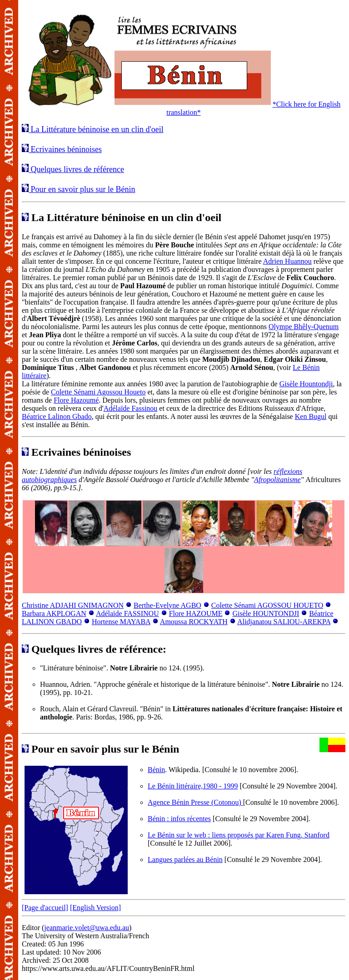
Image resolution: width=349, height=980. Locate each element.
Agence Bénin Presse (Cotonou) (195, 802)
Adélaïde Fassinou (131, 408)
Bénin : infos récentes (179, 819)
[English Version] (95, 908)
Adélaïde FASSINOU (127, 613)
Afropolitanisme (277, 480)
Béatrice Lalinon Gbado (57, 416)
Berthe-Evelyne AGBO (167, 605)
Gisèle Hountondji (306, 384)
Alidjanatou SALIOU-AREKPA (284, 622)
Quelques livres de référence (76, 169)
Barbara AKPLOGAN (54, 613)
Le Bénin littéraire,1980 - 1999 (193, 786)
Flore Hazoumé (76, 400)
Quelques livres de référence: (94, 649)
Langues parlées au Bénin (185, 859)
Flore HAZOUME (196, 613)
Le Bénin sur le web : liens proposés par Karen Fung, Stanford (239, 835)
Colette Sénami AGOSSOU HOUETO (267, 605)
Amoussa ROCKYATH (194, 622)
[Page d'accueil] (45, 908)
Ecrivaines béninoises (65, 149)
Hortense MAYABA (121, 622)
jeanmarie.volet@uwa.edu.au (87, 928)
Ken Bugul (311, 416)
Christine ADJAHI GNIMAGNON (73, 605)
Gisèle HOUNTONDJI (266, 613)
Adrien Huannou (287, 261)
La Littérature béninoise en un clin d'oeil (96, 129)
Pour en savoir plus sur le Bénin (82, 189)
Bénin (156, 770)
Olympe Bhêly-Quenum (304, 327)
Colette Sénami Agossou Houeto (98, 392)
